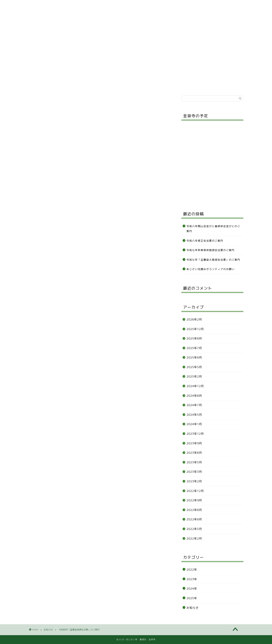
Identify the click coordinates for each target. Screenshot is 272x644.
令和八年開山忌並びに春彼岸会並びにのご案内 (213, 229)
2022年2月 (194, 539)
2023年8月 (194, 453)
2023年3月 (194, 472)
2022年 (192, 570)
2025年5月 (194, 367)
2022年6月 (194, 519)
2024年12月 (195, 386)
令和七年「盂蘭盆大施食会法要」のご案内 (213, 260)
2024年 (192, 589)
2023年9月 (194, 443)
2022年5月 (194, 529)
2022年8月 (194, 510)
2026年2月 (194, 319)
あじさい (123, 20)
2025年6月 (194, 357)
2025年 (192, 598)
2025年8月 (194, 338)
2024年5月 (194, 415)
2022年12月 (195, 491)
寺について (69, 20)
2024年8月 (194, 396)
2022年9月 (194, 500)
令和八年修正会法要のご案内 (205, 241)
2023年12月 (195, 434)
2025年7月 (194, 348)
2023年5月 (194, 462)
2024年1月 (194, 424)
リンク (203, 20)
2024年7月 (194, 405)
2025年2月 (194, 376)
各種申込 (149, 20)
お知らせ (42, 20)
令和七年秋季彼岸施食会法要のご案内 (212, 250)
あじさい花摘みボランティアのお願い (210, 269)
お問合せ (230, 20)
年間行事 (96, 20)
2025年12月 (195, 329)
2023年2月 (194, 481)
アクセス (176, 20)
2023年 (192, 579)
